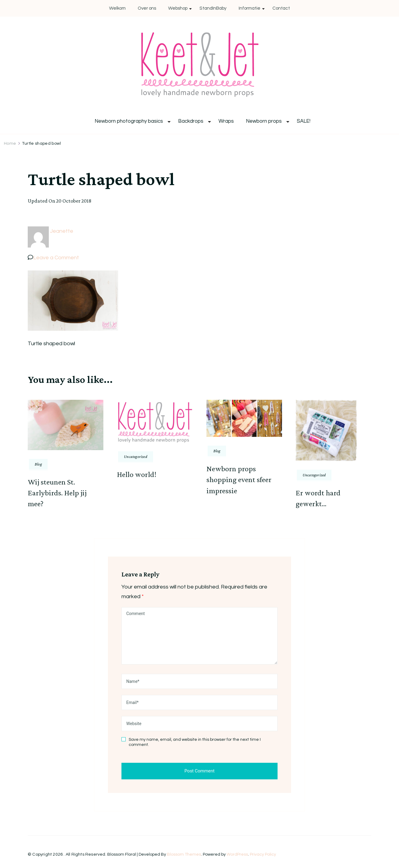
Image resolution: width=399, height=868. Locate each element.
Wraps (226, 121)
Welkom (117, 8)
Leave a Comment (56, 258)
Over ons (147, 8)
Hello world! (137, 474)
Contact (281, 8)
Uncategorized (136, 456)
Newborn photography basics (129, 121)
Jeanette (62, 231)
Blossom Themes (184, 854)
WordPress (237, 854)
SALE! (304, 121)
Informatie (250, 8)
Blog (38, 464)
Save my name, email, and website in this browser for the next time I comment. (195, 742)
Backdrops (191, 121)
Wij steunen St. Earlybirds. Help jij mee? (57, 493)
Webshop (178, 8)
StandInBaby (213, 8)
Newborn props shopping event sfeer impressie (239, 480)
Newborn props (264, 121)
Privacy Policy (263, 854)
